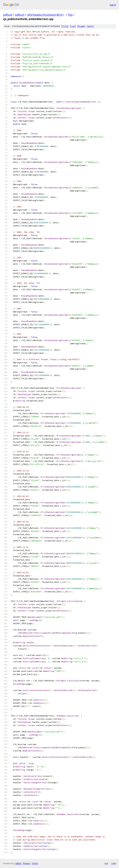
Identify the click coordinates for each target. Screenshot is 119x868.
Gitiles (18, 863)
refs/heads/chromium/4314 (45, 15)
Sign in (113, 5)
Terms (35, 863)
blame (81, 26)
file (65, 26)
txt (106, 863)
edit (90, 26)
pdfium (8, 15)
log (73, 26)
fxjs (70, 15)
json (114, 863)
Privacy (26, 863)
